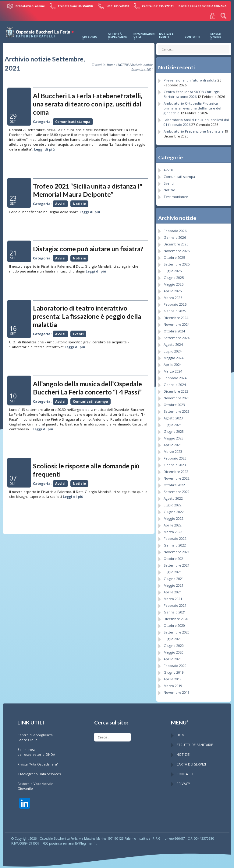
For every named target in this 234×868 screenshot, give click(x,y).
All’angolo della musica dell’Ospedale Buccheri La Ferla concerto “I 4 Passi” (87, 386)
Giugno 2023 (174, 429)
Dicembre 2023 (176, 389)
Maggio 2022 (174, 516)
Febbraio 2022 (175, 536)
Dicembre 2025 (176, 242)
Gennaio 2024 (175, 382)
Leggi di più (44, 147)
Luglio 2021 (173, 570)
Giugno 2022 (174, 510)
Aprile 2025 (173, 289)
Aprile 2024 (173, 362)
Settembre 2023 (177, 409)
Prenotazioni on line (30, 5)
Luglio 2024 (173, 349)
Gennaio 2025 (175, 309)
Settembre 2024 (177, 336)
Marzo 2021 (173, 597)
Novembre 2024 (177, 322)
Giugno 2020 (174, 643)
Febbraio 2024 (175, 376)
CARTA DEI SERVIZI (191, 762)
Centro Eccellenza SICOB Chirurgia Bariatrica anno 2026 (192, 92)
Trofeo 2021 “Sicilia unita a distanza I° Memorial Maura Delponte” (88, 188)
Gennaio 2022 (175, 543)
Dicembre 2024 (176, 316)
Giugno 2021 (174, 576)
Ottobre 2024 (174, 329)
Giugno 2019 (174, 670)
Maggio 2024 (174, 356)
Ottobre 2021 (174, 556)
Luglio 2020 (173, 637)
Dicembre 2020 (176, 617)
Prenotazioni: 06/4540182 (74, 5)
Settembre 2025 (177, 262)
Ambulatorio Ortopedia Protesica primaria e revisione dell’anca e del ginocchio (192, 106)
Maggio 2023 (174, 436)
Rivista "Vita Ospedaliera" (38, 762)
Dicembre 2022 (176, 469)
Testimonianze (176, 195)
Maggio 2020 (174, 650)
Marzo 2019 (173, 684)
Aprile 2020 (173, 657)
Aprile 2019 (173, 677)
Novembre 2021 (177, 550)
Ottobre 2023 (174, 403)
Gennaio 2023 (175, 463)
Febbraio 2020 (175, 663)
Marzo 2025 (173, 295)
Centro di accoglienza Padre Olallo (35, 735)
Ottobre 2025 (174, 255)
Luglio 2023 (173, 423)
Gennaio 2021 (175, 610)
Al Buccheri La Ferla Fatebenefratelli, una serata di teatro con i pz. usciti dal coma (88, 102)
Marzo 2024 (173, 369)
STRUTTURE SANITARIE (195, 743)
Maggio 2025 (174, 282)
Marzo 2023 (173, 449)
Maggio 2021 (174, 583)
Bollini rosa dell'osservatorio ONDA (36, 750)
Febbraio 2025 (175, 302)
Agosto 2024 (173, 342)
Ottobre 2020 (174, 623)
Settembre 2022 (177, 490)
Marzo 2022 (173, 530)
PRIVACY (183, 781)
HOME (181, 733)
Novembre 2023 (177, 396)
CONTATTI (185, 772)
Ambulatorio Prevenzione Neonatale (194, 129)
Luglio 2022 (173, 503)
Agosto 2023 (173, 416)
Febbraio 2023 (175, 456)
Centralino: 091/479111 (154, 5)
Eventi (78, 332)
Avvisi (60, 202)
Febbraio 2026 (175, 229)
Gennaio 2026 (175, 235)
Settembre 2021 (177, 563)
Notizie (79, 202)
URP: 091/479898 (115, 5)
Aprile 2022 (173, 523)
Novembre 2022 (177, 476)
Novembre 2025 (177, 249)
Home (111, 63)
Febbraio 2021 (175, 603)
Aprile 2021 (173, 590)
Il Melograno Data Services (39, 772)
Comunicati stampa (73, 120)
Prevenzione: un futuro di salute (190, 78)
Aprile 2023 (173, 443)
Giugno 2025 (174, 275)
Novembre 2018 (177, 690)
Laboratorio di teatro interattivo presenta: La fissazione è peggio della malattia (87, 314)
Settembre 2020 (177, 630)
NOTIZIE (123, 63)
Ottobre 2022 (174, 483)
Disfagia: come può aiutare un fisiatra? (88, 247)
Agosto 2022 (173, 496)
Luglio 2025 (173, 269)
